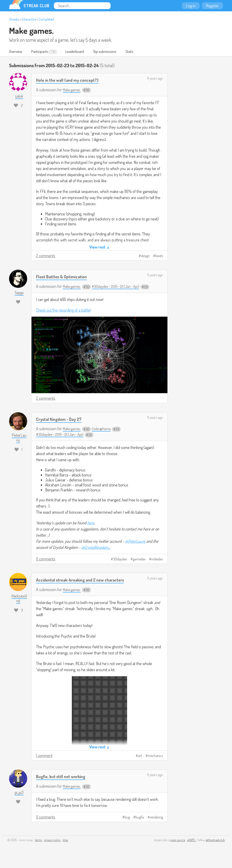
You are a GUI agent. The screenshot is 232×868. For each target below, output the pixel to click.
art (140, 764)
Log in (191, 6)
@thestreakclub (215, 848)
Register (212, 6)
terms (38, 848)
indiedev (157, 559)
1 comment (44, 763)
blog (65, 848)
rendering (156, 825)
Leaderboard (80, 52)
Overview (17, 52)
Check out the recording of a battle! (63, 310)
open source (178, 848)
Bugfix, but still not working (63, 784)
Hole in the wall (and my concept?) (70, 80)
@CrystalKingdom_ (96, 547)
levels (159, 256)
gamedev (139, 559)
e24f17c (192, 848)
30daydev (120, 559)
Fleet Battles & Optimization (64, 277)
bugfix (140, 825)
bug (127, 825)
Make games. (31, 30)
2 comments (46, 256)
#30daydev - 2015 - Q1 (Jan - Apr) (120, 286)
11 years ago (155, 79)
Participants (43, 52)
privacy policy (52, 848)
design (145, 256)
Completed (46, 19)
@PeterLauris (135, 541)
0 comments (46, 559)
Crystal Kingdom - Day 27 (61, 419)
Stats (140, 52)
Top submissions (113, 52)
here (91, 523)
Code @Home (105, 429)
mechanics (155, 764)
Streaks (14, 19)
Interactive (29, 19)
